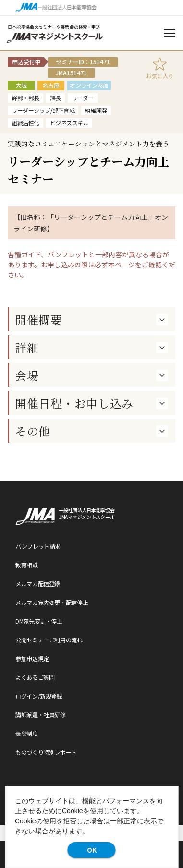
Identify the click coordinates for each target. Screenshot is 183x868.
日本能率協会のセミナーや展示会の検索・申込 (54, 27)
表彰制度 (27, 733)
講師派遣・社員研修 (41, 715)
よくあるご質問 (35, 677)
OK (92, 850)
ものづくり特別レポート (46, 752)
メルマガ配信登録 (38, 584)
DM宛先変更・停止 (39, 621)
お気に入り (160, 76)
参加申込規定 (32, 658)
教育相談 (27, 565)
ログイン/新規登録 (39, 696)
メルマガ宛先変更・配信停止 (52, 602)
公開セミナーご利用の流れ (49, 640)
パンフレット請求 (38, 546)
